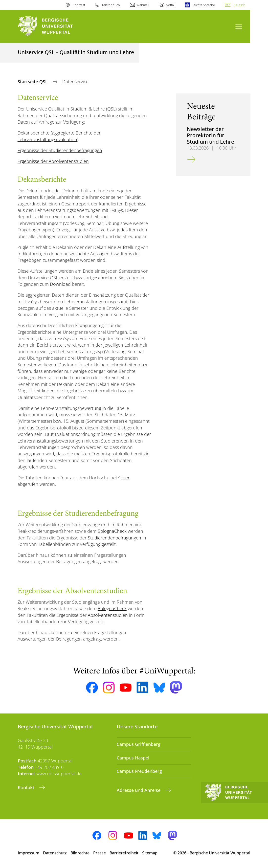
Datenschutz (55, 853)
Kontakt (27, 787)
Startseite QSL (33, 82)
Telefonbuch (111, 5)
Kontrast (79, 5)
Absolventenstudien (108, 615)
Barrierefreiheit (124, 853)
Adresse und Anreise (139, 790)
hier (126, 478)
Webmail (143, 5)
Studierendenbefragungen (114, 538)
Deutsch (239, 5)
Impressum (29, 853)
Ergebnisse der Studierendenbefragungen (60, 150)
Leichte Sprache (203, 5)
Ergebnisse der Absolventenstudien (53, 161)
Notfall (171, 5)
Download (60, 284)
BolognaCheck (112, 531)
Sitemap (150, 853)
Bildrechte (80, 853)
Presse (100, 853)
